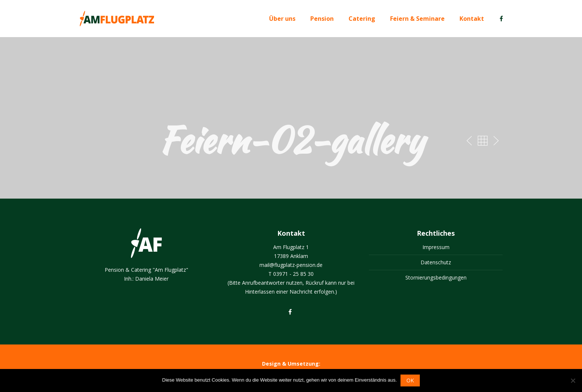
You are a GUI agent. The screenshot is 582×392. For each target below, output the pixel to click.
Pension (322, 19)
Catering (362, 19)
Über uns (282, 19)
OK (410, 380)
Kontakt (472, 19)
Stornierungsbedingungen (436, 277)
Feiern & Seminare (417, 19)
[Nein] (573, 380)
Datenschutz (436, 262)
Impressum (436, 247)
